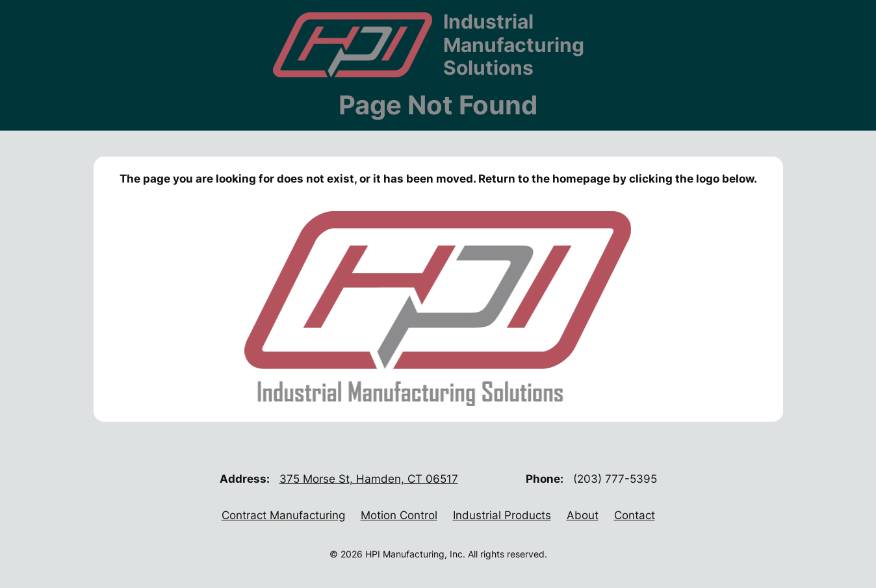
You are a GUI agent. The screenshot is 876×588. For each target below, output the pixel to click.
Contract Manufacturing (283, 515)
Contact (635, 515)
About (583, 515)
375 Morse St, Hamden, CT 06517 (369, 479)
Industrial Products (502, 515)
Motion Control (399, 515)
